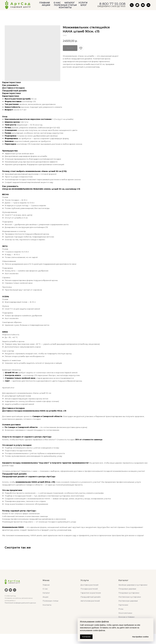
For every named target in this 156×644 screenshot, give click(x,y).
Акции (45, 597)
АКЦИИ (46, 5)
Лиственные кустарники (130, 597)
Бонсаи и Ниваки (126, 617)
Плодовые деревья (127, 589)
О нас (45, 589)
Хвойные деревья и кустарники (133, 585)
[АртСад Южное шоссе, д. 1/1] (137, 5)
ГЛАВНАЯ (44, 3)
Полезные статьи (50, 601)
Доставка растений (89, 585)
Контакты (47, 605)
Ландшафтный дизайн (91, 597)
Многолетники (125, 613)
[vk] (148, 5)
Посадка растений (89, 589)
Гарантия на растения (91, 593)
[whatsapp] (6, 590)
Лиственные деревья (128, 601)
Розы (121, 609)
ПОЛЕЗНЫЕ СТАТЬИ (65, 5)
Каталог (46, 593)
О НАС (57, 3)
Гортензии (123, 605)
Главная (46, 585)
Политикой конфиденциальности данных (20, 603)
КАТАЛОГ (70, 3)
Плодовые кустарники (129, 593)
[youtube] (143, 5)
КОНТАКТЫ (65, 8)
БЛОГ (84, 5)
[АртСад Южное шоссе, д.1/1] (132, 5)
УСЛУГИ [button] (83, 3)
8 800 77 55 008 (112, 4)
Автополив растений (90, 601)
